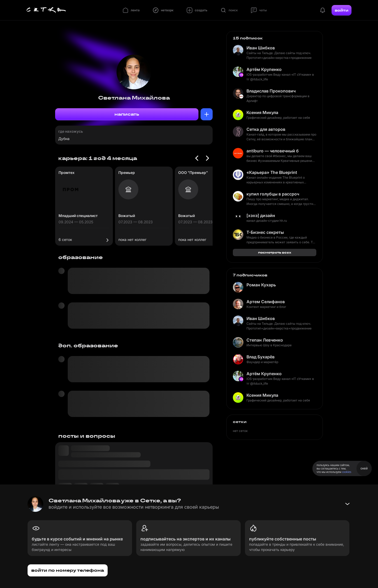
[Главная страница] (46, 10)
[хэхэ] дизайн (261, 215)
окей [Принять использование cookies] (364, 468)
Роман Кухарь (261, 285)
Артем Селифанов (266, 302)
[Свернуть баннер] (347, 504)
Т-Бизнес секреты (265, 232)
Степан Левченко (265, 340)
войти (342, 10)
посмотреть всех (275, 252)
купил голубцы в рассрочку (273, 194)
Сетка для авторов (266, 129)
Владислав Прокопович (271, 91)
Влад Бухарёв (261, 357)
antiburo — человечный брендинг (273, 151)
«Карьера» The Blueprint (272, 172)
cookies (347, 472)
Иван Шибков (261, 48)
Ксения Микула (262, 112)
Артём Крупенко (264, 69)
